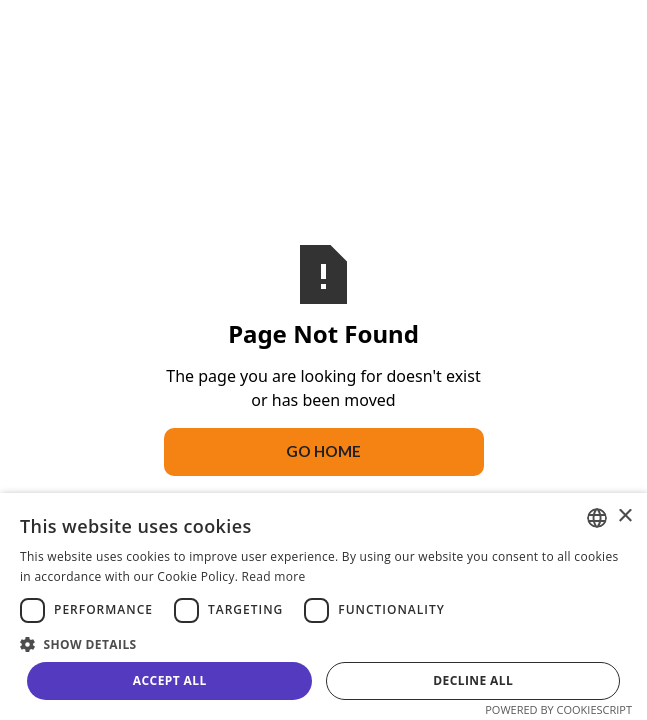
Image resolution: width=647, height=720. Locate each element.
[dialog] (323, 606)
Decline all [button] (473, 680)
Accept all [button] (170, 680)
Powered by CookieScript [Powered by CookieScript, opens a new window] (558, 709)
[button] (323, 644)
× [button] (624, 516)
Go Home (323, 451)
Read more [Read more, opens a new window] (274, 576)
